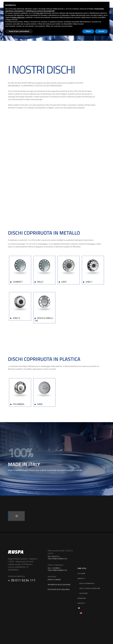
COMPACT (18, 251)
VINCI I (89, 251)
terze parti (40, 620)
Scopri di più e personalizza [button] (19, 638)
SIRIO (40, 373)
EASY (64, 251)
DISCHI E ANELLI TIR (44, 288)
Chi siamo (81, 543)
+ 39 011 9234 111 (22, 549)
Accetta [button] (101, 638)
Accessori (83, 562)
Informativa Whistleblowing (59, 554)
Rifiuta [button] (88, 638)
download (82, 567)
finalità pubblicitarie (18, 624)
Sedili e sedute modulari (90, 558)
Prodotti (81, 548)
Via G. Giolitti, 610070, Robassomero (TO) (57, 527)
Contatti (81, 572)
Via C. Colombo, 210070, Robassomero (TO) (57, 538)
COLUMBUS (19, 373)
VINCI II (16, 287)
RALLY (40, 251)
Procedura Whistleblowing (59, 559)
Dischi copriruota (87, 553)
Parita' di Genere (54, 549)
